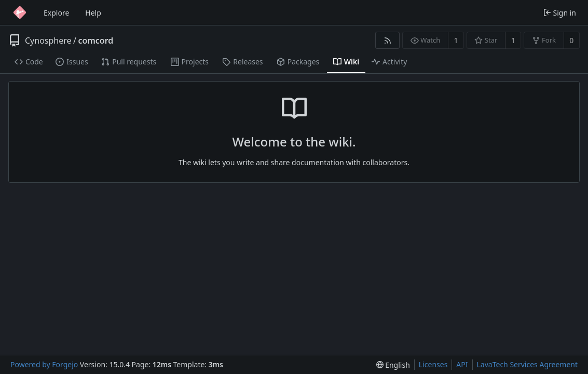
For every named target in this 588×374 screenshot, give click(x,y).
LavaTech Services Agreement (527, 364)
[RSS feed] (387, 40)
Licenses (433, 364)
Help (93, 13)
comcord (96, 41)
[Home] (20, 12)
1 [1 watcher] (456, 40)
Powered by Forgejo (44, 364)
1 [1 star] (513, 40)
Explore (56, 13)
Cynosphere (48, 41)
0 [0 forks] (571, 40)
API (462, 364)
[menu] (393, 365)
